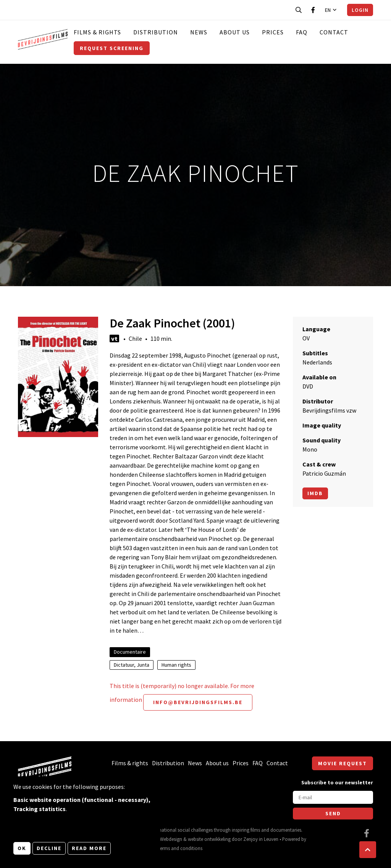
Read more (89, 848)
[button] (368, 850)
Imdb (315, 493)
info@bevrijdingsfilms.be (198, 702)
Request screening (112, 48)
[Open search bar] (299, 10)
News (199, 32)
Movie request (343, 763)
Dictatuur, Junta (132, 665)
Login (360, 10)
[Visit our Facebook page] (313, 10)
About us (235, 32)
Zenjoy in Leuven (261, 839)
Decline (49, 848)
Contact (334, 32)
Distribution (156, 32)
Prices (273, 32)
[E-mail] (333, 797)
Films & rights (97, 32)
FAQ (302, 32)
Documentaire (130, 652)
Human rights (176, 665)
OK (22, 848)
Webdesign (171, 839)
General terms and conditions (172, 848)
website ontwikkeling (209, 839)
